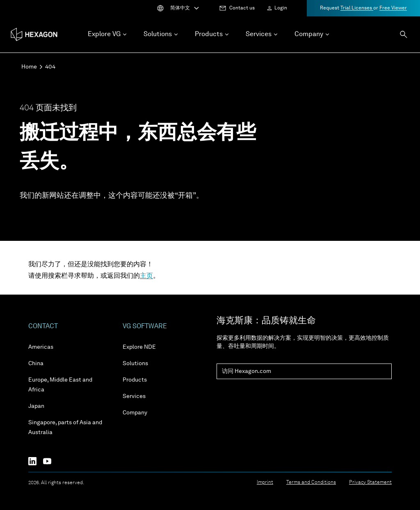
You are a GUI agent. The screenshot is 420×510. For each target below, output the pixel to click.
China (36, 364)
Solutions (135, 364)
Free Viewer (393, 8)
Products (135, 380)
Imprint (265, 483)
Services (134, 396)
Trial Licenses (357, 8)
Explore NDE (139, 347)
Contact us (242, 8)
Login (281, 8)
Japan (36, 406)
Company (135, 413)
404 (50, 67)
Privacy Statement (370, 483)
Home (29, 67)
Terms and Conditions (311, 483)
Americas (41, 347)
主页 (146, 276)
